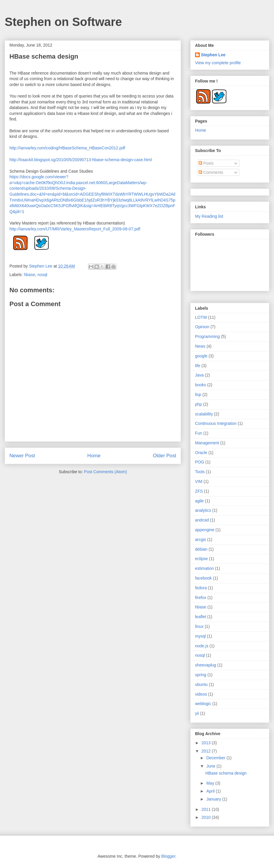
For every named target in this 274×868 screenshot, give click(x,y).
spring (201, 675)
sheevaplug (206, 665)
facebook (203, 578)
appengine (205, 530)
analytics (203, 510)
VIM (199, 481)
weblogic (203, 704)
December (216, 758)
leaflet (200, 617)
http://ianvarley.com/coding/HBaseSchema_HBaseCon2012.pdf (67, 148)
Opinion (202, 327)
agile (199, 501)
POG (200, 462)
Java (199, 375)
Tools (200, 472)
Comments (211, 172)
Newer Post (22, 456)
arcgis (200, 539)
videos (201, 694)
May (211, 783)
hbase (29, 275)
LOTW (201, 317)
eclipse (202, 559)
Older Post (165, 456)
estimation (204, 568)
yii (197, 713)
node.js (202, 646)
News (200, 346)
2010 (207, 817)
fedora (201, 588)
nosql (42, 275)
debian (201, 549)
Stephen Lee (41, 266)
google (201, 356)
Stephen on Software (63, 22)
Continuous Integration (216, 423)
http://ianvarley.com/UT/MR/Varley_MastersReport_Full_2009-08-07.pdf (75, 229)
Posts (206, 163)
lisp (198, 395)
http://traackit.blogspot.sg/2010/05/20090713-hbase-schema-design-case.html (81, 160)
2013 (207, 743)
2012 (207, 751)
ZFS (199, 491)
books (200, 385)
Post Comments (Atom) (105, 472)
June (211, 766)
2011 (207, 809)
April (211, 791)
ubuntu (201, 684)
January (214, 799)
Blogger (168, 856)
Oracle (201, 453)
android (202, 520)
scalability (204, 414)
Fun (199, 433)
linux (199, 626)
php (198, 404)
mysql (200, 636)
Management (207, 443)
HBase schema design (226, 773)
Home (94, 456)
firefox (201, 598)
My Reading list (209, 216)
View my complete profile (218, 63)
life (198, 366)
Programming (207, 336)
